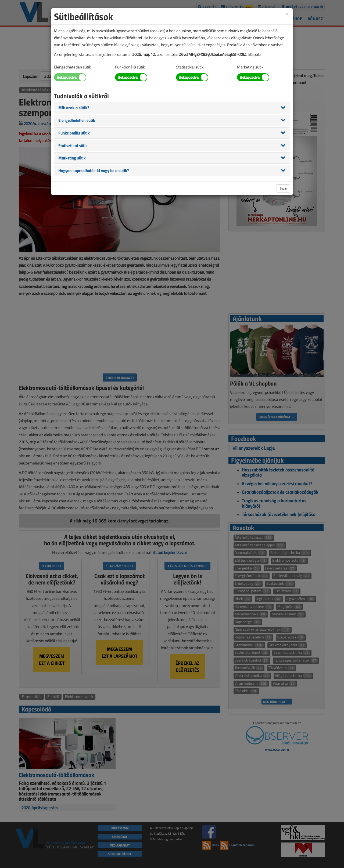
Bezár (283, 188)
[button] (74, 107)
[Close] (287, 14)
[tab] (172, 108)
